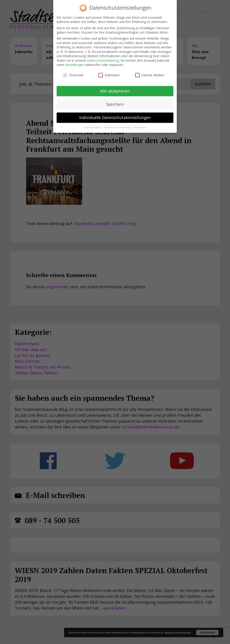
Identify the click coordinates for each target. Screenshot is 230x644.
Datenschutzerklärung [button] (117, 127)
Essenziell (73, 75)
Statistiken (109, 75)
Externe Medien (150, 75)
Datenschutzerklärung (103, 60)
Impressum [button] (140, 127)
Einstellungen (75, 65)
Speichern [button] (115, 104)
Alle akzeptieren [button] (115, 91)
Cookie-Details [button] (93, 127)
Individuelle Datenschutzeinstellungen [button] (115, 117)
